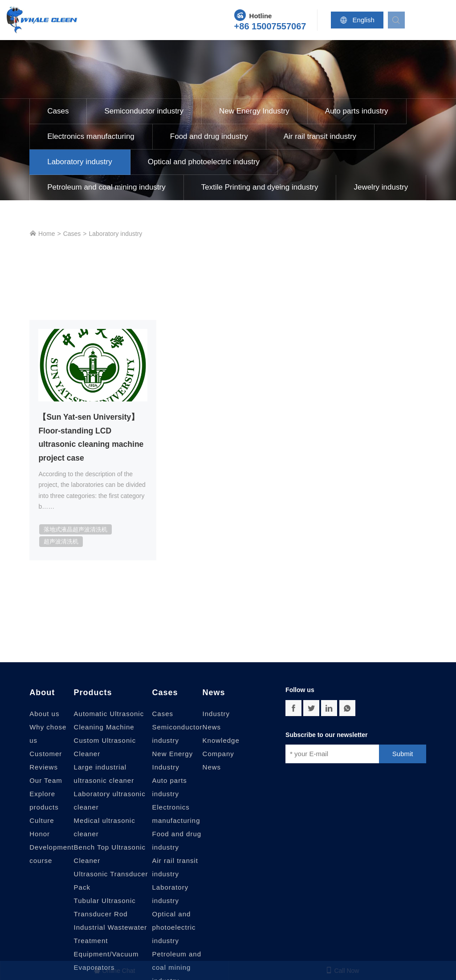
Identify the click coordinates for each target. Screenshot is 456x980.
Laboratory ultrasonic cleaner (110, 802)
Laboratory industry (80, 162)
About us (44, 715)
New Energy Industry (254, 111)
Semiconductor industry (144, 111)
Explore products (44, 802)
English (360, 20)
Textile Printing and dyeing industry (260, 187)
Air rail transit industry (320, 136)
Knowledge (221, 742)
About (42, 694)
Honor (40, 835)
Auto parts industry (357, 111)
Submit (403, 755)
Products (93, 694)
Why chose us (48, 735)
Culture (42, 822)
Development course (51, 855)
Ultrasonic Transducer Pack (111, 882)
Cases (58, 111)
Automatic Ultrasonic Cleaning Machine (109, 722)
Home (42, 233)
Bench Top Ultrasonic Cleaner (110, 855)
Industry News (216, 722)
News (214, 694)
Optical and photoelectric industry (204, 162)
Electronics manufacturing (91, 136)
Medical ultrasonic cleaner (105, 828)
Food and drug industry (209, 136)
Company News (218, 762)
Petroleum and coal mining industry (106, 187)
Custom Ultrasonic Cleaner (105, 748)
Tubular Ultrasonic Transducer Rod (105, 909)
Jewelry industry (381, 187)
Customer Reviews (46, 762)
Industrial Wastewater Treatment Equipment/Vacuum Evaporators (111, 949)
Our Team (46, 782)
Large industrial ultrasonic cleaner (104, 775)
